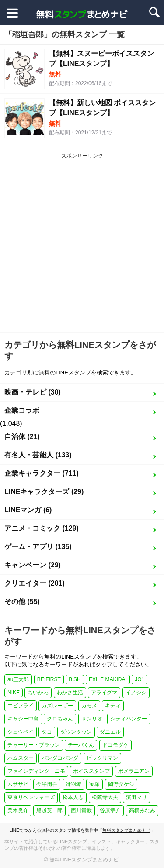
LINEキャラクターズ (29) (44, 492)
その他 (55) (22, 602)
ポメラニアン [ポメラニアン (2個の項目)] (134, 771)
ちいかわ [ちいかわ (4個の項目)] (38, 693)
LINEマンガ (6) (28, 510)
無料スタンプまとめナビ (126, 830)
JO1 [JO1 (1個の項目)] (140, 679)
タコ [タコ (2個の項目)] (47, 732)
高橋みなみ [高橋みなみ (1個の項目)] (142, 810)
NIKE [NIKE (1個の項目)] (14, 693)
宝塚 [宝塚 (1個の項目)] (94, 784)
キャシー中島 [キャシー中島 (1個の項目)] (23, 719)
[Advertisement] (82, 246)
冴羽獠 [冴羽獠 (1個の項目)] (73, 784)
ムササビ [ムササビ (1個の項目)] (18, 784)
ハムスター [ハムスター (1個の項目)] (21, 758)
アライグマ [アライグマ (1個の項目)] (104, 693)
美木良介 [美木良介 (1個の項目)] (18, 810)
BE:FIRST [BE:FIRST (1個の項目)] (49, 679)
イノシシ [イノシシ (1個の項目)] (136, 693)
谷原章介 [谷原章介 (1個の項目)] (110, 810)
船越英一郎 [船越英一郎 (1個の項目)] (49, 810)
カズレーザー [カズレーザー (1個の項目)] (57, 706)
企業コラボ (22, 410)
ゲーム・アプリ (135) (38, 547)
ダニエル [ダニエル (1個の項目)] (110, 732)
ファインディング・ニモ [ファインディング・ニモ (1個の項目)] (36, 771)
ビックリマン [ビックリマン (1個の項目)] (102, 758)
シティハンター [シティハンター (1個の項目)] (129, 719)
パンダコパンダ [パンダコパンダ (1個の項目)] (60, 758)
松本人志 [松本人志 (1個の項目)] (73, 797)
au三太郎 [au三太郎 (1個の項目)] (18, 679)
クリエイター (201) (35, 583)
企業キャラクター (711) (42, 473)
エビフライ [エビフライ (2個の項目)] (21, 706)
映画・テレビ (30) (33, 392)
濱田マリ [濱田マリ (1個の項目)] (136, 797)
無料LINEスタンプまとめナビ (84, 860)
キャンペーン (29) (33, 565)
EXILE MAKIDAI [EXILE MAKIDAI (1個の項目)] (108, 679)
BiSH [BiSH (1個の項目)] (75, 679)
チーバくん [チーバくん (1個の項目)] (81, 745)
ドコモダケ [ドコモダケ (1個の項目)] (115, 745)
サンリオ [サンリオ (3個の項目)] (92, 719)
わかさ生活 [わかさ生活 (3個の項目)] (70, 693)
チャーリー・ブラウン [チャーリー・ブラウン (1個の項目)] (34, 745)
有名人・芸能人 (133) (38, 455)
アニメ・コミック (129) (42, 528)
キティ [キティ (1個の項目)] (113, 706)
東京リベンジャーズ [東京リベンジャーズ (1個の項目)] (31, 797)
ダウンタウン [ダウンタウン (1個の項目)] (76, 732)
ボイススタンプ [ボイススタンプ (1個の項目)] (91, 771)
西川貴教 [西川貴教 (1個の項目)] (81, 810)
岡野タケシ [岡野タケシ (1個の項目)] (121, 784)
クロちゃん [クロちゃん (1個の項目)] (60, 719)
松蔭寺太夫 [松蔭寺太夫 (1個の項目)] (105, 797)
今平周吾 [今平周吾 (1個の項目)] (47, 784)
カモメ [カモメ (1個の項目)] (89, 706)
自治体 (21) (22, 437)
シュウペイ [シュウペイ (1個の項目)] (21, 732)
